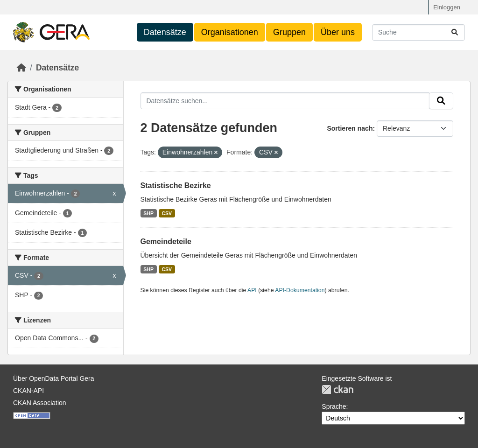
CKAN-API (28, 391)
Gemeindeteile (166, 241)
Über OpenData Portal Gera (54, 378)
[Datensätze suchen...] (418, 32)
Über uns (338, 32)
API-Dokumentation (300, 290)
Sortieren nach (350, 128)
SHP (148, 213)
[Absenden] (455, 32)
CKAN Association (40, 403)
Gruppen (289, 32)
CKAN (337, 389)
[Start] (21, 68)
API (252, 290)
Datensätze (165, 32)
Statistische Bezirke (176, 185)
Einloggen (447, 7)
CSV (167, 213)
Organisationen (230, 32)
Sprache (334, 406)
